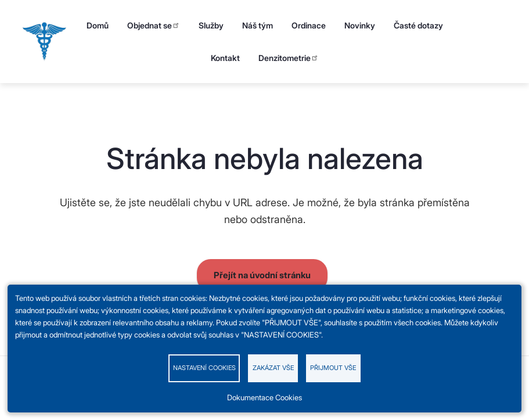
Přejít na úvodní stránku (262, 275)
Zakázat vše (273, 368)
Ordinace (309, 25)
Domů (98, 25)
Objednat (154, 25)
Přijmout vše (333, 368)
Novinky (360, 25)
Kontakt (225, 58)
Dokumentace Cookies (264, 397)
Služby (211, 25)
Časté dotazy (418, 25)
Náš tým (258, 25)
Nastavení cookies (204, 368)
